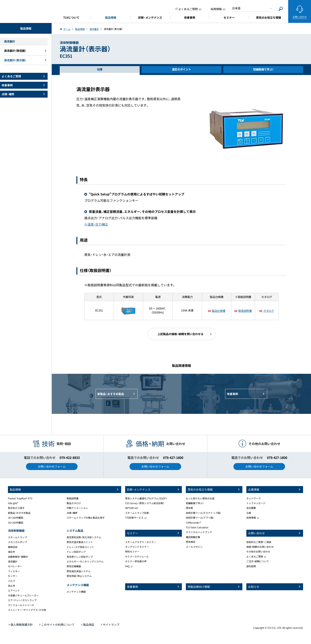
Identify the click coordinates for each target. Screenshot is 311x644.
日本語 (236, 8)
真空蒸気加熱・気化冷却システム (84, 537)
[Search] (281, 9)
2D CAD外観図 (16, 518)
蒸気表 (189, 508)
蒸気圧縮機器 (74, 566)
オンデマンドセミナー (137, 547)
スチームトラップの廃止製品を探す (86, 518)
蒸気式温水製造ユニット (80, 542)
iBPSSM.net (132, 508)
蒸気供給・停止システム (79, 576)
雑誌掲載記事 (193, 537)
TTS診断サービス (134, 518)
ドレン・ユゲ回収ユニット (80, 547)
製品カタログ (74, 503)
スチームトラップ (17, 537)
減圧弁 (12, 552)
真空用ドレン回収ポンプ (80, 557)
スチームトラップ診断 (137, 513)
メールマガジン (194, 547)
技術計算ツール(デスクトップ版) (203, 513)
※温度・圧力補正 (96, 224)
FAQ (127, 566)
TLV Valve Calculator (197, 527)
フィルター (14, 571)
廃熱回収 (13, 547)
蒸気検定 (191, 542)
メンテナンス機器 (76, 592)
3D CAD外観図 (16, 523)
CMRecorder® (193, 523)
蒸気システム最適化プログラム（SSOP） (146, 498)
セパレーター (15, 566)
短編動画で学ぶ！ (195, 503)
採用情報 (251, 518)
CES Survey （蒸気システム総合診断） (145, 503)
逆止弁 (12, 586)
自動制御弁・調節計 (18, 557)
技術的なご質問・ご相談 (259, 542)
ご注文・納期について (258, 561)
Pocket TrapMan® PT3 (20, 498)
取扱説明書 (245, 311)
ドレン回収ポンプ (76, 552)
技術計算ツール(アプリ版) (200, 518)
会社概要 (251, 508)
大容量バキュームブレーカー (23, 595)
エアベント (14, 590)
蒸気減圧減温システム (79, 571)
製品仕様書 (219, 311)
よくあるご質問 (255, 557)
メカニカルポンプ (17, 542)
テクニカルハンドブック (199, 532)
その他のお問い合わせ (258, 552)
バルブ (12, 581)
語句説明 (251, 566)
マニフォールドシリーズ (21, 605)
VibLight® (13, 503)
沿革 (249, 513)
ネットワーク (253, 498)
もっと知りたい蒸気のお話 (200, 498)
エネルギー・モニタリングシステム (85, 561)
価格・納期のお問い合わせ (260, 547)
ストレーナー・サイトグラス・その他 (27, 610)
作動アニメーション (77, 508)
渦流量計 (13, 561)
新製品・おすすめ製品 (19, 513)
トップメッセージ (256, 503)
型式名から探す (16, 508)
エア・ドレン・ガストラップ (22, 600)
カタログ (269, 311)
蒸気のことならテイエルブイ (26, 11)
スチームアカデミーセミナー (141, 542)
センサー (13, 576)
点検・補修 (72, 513)
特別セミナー (132, 552)
